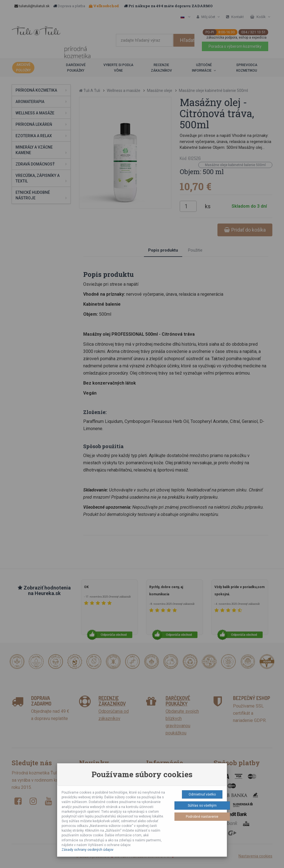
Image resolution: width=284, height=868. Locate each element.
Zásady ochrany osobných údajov (88, 850)
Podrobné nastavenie (202, 817)
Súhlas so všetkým (202, 806)
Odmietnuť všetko (202, 794)
